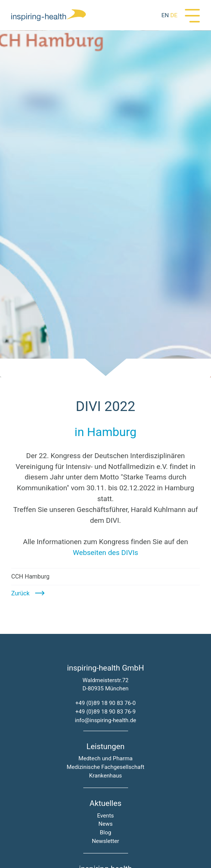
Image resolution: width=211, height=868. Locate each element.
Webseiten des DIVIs (105, 553)
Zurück (20, 593)
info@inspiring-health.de (105, 720)
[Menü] (192, 15)
